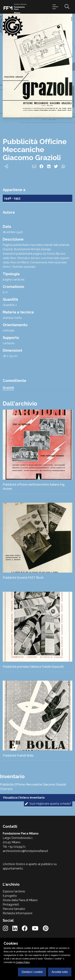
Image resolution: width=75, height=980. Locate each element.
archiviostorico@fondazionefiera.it (25, 851)
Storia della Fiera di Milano (20, 900)
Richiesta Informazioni (17, 913)
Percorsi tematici (14, 909)
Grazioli (8, 388)
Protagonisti (11, 905)
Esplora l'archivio (14, 891)
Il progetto (10, 896)
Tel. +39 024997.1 (14, 847)
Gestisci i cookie (32, 972)
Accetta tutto (60, 972)
